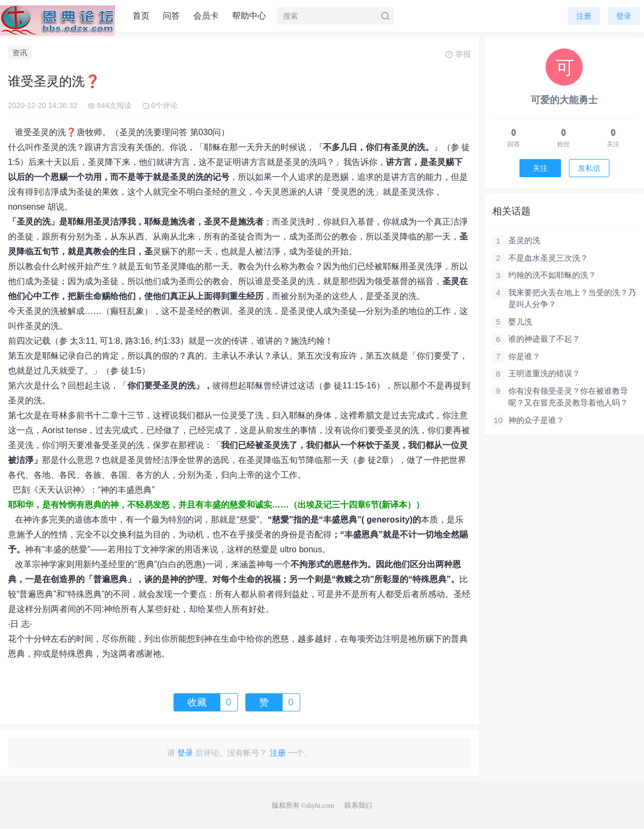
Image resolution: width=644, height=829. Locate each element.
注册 (584, 16)
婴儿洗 (520, 322)
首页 (141, 16)
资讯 (20, 53)
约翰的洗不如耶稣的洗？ (552, 275)
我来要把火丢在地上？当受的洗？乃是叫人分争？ (572, 299)
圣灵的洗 (524, 240)
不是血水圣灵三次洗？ (548, 258)
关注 (540, 168)
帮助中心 (249, 16)
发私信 (589, 168)
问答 (171, 16)
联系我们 (358, 805)
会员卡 (206, 16)
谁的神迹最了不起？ (544, 339)
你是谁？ (524, 356)
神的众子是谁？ (536, 420)
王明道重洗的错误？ (544, 373)
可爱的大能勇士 (564, 100)
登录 (624, 16)
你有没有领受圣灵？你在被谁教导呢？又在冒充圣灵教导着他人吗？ (568, 397)
